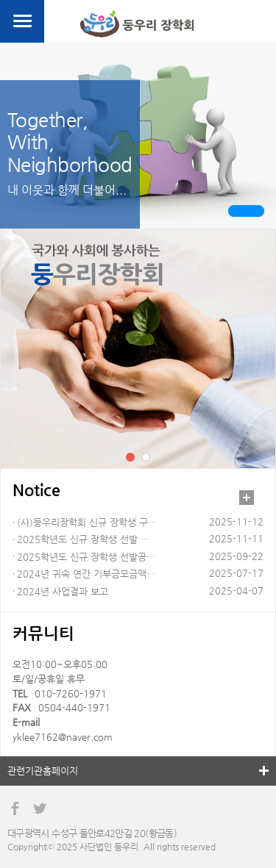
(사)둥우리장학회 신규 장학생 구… (87, 522)
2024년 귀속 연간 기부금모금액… (86, 574)
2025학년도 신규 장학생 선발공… (86, 557)
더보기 (247, 498)
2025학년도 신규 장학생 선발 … (83, 539)
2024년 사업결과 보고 (63, 591)
